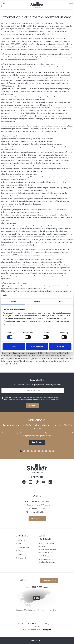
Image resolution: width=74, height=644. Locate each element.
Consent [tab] (13, 301)
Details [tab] (37, 301)
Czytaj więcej (37, 442)
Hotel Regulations (46, 556)
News (19, 554)
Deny (14, 346)
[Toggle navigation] (71, 5)
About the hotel (22, 547)
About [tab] (61, 301)
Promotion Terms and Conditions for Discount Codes (47, 562)
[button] (21, 451)
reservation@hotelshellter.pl (37, 512)
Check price (37, 519)
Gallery (20, 551)
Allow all (60, 346)
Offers (19, 544)
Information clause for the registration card (47, 551)
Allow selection (37, 346)
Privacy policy (37, 626)
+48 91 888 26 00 (37, 508)
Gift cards (20, 540)
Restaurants (21, 558)
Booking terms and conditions (46, 545)
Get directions (49, 580)
